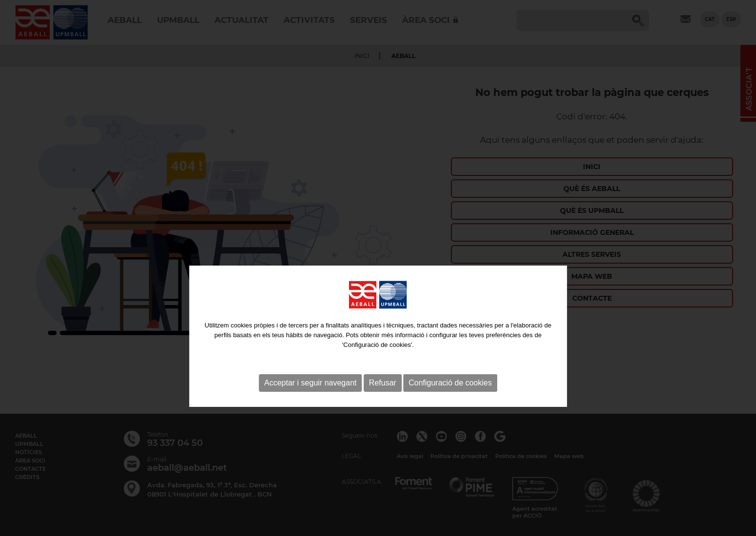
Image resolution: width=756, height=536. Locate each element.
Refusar (383, 401)
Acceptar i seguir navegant (310, 401)
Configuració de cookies (450, 401)
